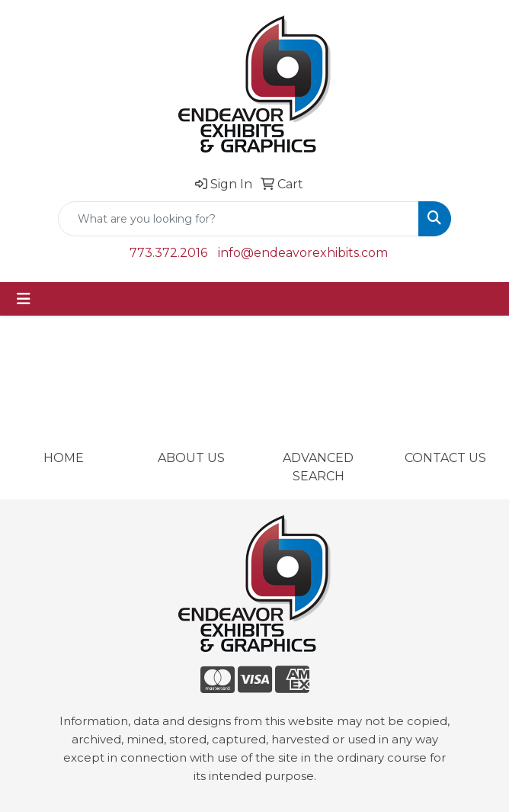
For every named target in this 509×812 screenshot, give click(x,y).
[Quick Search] (238, 219)
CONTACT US (445, 458)
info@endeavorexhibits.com (303, 253)
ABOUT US (191, 458)
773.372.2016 (168, 253)
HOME (64, 458)
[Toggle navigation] (24, 299)
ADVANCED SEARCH (318, 467)
